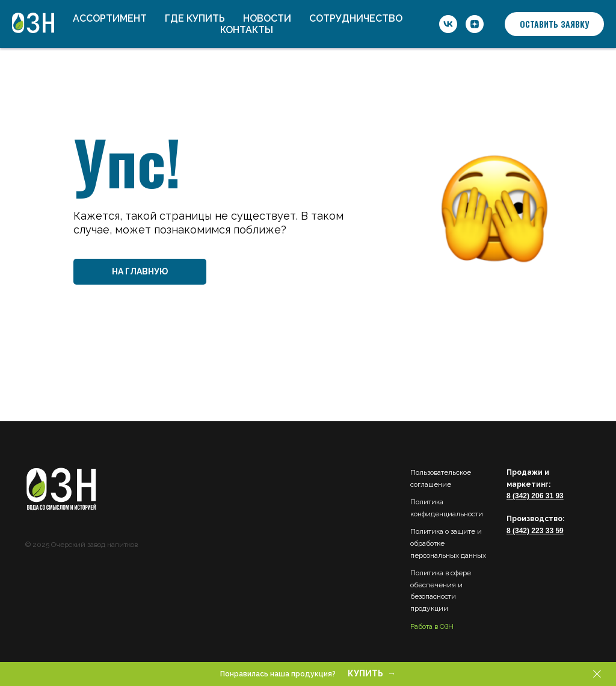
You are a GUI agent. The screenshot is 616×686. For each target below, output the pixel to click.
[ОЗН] (448, 24)
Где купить (195, 18)
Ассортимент (110, 18)
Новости (267, 18)
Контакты (247, 30)
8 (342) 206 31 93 (535, 496)
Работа (421, 626)
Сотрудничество (356, 18)
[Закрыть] (597, 674)
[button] (554, 24)
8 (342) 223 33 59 (535, 531)
